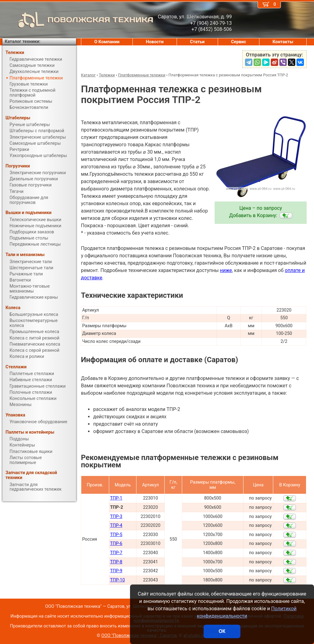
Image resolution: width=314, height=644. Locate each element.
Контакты (283, 42)
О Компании (107, 42)
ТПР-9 (116, 571)
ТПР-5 (116, 535)
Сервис (238, 42)
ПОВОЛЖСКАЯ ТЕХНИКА (78, 20)
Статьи (197, 42)
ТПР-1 (116, 498)
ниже (226, 270)
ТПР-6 (116, 544)
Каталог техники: (22, 42)
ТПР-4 (116, 525)
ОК (222, 631)
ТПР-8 (116, 562)
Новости (155, 42)
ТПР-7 (116, 553)
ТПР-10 (117, 580)
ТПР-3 (116, 517)
